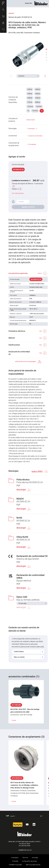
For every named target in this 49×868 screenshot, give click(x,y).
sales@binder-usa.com (25, 850)
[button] (3, 3)
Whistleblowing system (15, 865)
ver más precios (18, 193)
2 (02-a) (30, 89)
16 (28, 111)
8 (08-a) (38, 102)
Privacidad (15, 861)
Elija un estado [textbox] (19, 657)
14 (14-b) (39, 106)
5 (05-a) (38, 94)
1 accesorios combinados (35, 136)
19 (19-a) (35, 111)
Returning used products (33, 865)
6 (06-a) (38, 98)
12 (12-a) (30, 106)
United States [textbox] (19, 652)
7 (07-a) (30, 102)
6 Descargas (32, 129)
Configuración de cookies (29, 861)
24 (42, 111)
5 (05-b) (30, 98)
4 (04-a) (30, 94)
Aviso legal (35, 858)
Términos (25, 858)
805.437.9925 (26, 844)
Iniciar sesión (15, 858)
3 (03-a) (38, 89)
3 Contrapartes (32, 144)
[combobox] (28, 652)
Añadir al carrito (31, 120)
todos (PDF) (37, 472)
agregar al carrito (28, 207)
